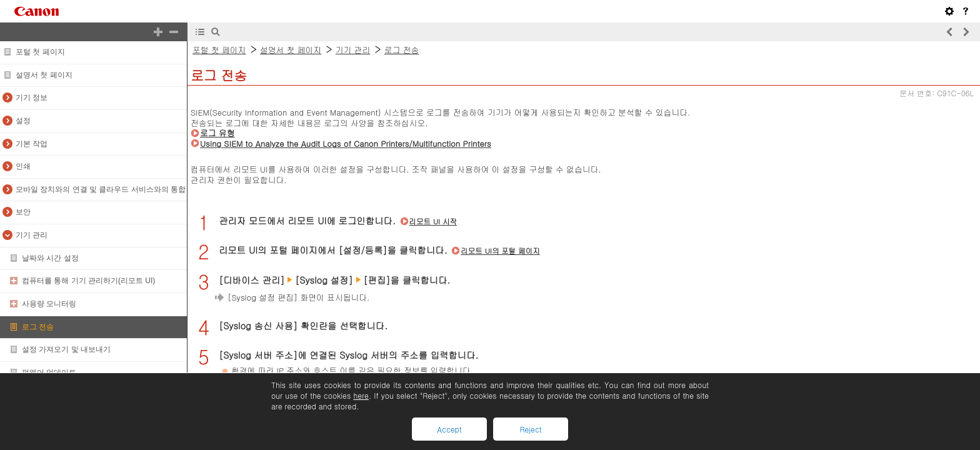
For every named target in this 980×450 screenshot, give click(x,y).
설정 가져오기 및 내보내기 (66, 349)
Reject (530, 429)
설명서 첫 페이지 (44, 75)
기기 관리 (32, 235)
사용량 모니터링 (49, 304)
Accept (449, 429)
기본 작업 (32, 144)
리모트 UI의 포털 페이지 (500, 251)
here (361, 395)
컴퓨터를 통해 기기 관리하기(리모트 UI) (88, 281)
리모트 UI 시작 (433, 221)
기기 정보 (32, 97)
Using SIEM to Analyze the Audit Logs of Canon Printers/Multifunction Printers (346, 143)
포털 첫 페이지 (40, 52)
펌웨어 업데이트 (49, 372)
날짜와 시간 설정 (50, 258)
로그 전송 (38, 327)
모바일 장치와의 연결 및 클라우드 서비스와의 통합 (101, 189)
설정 (23, 121)
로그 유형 (217, 133)
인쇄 (23, 166)
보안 (23, 212)
